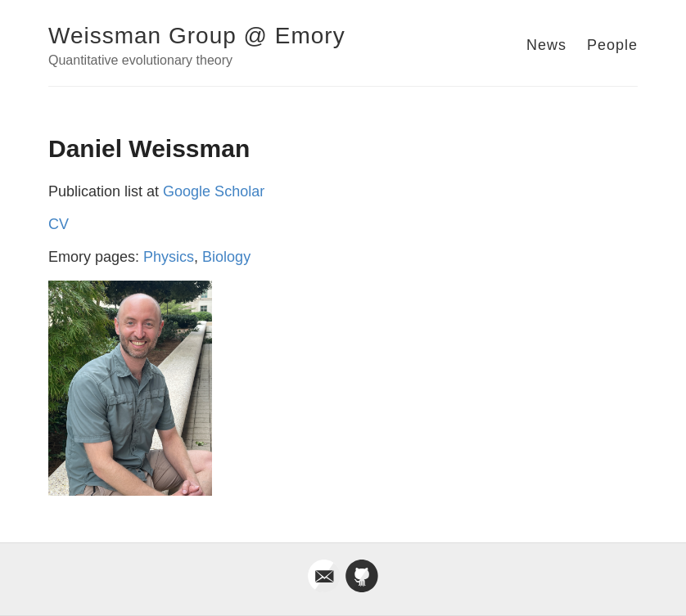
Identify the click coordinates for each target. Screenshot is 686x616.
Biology (226, 257)
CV (59, 224)
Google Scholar (214, 191)
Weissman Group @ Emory (197, 36)
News (546, 45)
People (612, 45)
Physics (169, 257)
